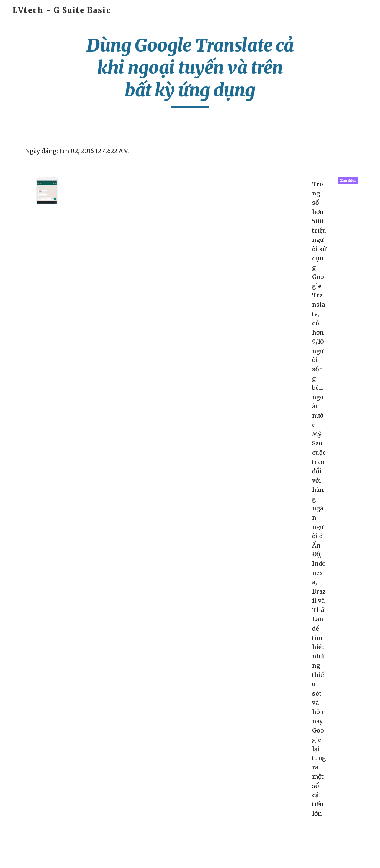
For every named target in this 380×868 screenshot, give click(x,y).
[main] (190, 71)
